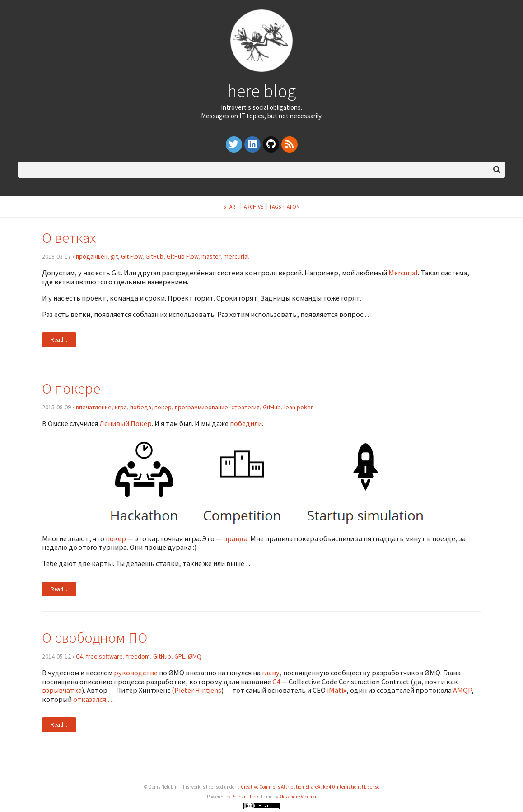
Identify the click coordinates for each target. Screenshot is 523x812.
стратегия (245, 407)
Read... (59, 340)
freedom (138, 656)
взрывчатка (62, 690)
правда (235, 538)
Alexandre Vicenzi (298, 797)
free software (104, 656)
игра (121, 407)
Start (231, 206)
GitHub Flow (182, 256)
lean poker (299, 407)
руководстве (136, 673)
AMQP (462, 690)
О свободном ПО (95, 638)
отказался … (94, 699)
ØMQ (195, 656)
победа (141, 407)
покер (163, 407)
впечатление (94, 407)
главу (271, 673)
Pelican (239, 797)
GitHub (154, 256)
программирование (201, 407)
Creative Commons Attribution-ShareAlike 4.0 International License (310, 787)
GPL (180, 656)
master (211, 256)
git (114, 256)
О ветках (69, 238)
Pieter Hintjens (198, 690)
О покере (71, 388)
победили (246, 423)
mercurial (236, 256)
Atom (293, 206)
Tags (275, 206)
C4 (79, 656)
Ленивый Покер (126, 423)
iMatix (337, 690)
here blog (261, 91)
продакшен (92, 256)
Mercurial (403, 273)
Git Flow (132, 256)
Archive (254, 206)
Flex (254, 797)
